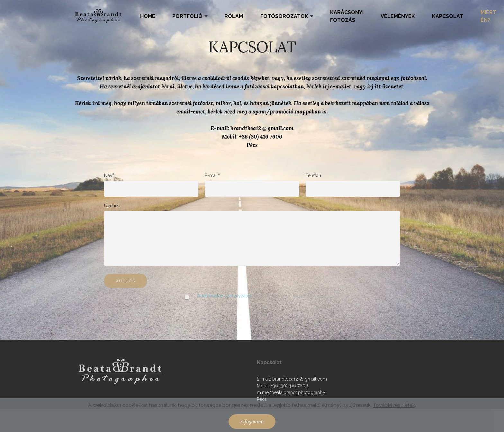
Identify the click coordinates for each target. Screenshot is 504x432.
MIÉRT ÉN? (488, 16)
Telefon (313, 175)
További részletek (394, 405)
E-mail (211, 175)
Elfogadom (252, 421)
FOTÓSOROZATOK (284, 16)
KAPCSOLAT (448, 16)
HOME (148, 16)
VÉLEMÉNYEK (398, 16)
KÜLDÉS (126, 285)
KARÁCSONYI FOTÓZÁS (347, 16)
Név (108, 175)
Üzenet (112, 206)
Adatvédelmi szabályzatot (224, 298)
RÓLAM (234, 16)
